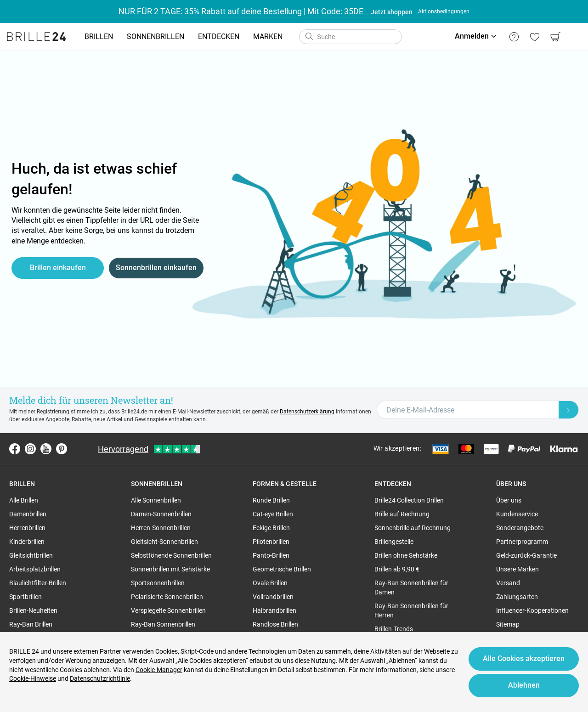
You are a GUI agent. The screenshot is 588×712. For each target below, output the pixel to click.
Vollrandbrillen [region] (273, 597)
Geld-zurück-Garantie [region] (526, 555)
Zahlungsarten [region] (517, 597)
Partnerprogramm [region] (522, 542)
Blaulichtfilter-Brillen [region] (38, 583)
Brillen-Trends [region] (394, 629)
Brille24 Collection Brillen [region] (409, 500)
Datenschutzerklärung (307, 412)
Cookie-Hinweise (33, 678)
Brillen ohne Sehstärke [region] (406, 555)
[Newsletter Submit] (569, 410)
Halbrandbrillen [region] (274, 610)
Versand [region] (508, 583)
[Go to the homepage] (36, 37)
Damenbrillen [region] (28, 514)
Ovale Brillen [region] (270, 583)
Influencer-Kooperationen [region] (532, 610)
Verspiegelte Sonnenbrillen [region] (168, 610)
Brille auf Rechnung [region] (402, 514)
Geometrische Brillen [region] (282, 569)
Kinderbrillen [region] (27, 542)
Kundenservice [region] (517, 514)
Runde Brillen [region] (271, 500)
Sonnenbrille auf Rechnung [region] (413, 528)
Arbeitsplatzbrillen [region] (35, 569)
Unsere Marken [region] (517, 569)
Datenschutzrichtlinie (100, 678)
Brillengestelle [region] (394, 542)
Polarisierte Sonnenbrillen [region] (167, 597)
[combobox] (351, 37)
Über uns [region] (509, 500)
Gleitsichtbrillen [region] (31, 555)
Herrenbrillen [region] (27, 528)
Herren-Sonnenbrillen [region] (161, 528)
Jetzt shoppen (392, 12)
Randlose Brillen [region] (275, 624)
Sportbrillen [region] (25, 597)
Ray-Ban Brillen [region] (31, 624)
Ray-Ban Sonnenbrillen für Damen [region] (411, 588)
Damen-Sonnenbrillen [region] (161, 514)
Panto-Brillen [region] (271, 555)
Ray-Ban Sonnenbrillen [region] (163, 624)
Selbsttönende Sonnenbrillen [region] (171, 555)
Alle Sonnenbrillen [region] (156, 500)
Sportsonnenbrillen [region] (158, 583)
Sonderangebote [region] (520, 528)
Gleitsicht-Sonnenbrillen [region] (164, 542)
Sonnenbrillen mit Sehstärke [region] (170, 569)
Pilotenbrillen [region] (271, 542)
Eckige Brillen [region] (271, 528)
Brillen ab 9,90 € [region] (397, 569)
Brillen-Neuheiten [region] (33, 610)
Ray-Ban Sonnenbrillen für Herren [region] (411, 610)
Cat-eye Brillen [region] (273, 514)
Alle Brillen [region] (24, 500)
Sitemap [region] (508, 624)
